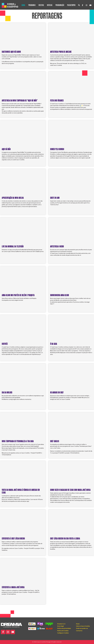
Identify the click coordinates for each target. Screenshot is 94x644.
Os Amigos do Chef (57, 393)
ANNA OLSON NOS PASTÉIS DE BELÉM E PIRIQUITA (18, 295)
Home (78, 624)
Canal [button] (23, 5)
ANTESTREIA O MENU (57, 247)
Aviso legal (60, 626)
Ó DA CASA (54, 344)
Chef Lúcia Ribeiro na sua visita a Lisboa (65, 539)
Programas (32, 5)
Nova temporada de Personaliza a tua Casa (18, 441)
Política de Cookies (63, 631)
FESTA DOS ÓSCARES (57, 101)
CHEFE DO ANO (55, 198)
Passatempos (71, 5)
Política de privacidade (64, 629)
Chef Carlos (55, 441)
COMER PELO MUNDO (57, 149)
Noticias (50, 5)
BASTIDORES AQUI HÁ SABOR (11, 52)
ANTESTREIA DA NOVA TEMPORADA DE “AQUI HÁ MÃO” (20, 101)
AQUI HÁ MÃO (6, 149)
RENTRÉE (5, 344)
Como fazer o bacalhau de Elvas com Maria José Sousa (70, 490)
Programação (60, 5)
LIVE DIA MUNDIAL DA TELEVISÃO (13, 247)
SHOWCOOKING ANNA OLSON (59, 295)
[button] (79, 5)
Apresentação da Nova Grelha (13, 198)
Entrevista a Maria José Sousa (13, 587)
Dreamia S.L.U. (61, 624)
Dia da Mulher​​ (7, 393)
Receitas (41, 5)
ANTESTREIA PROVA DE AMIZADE (61, 52)
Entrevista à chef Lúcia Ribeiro (13, 539)
